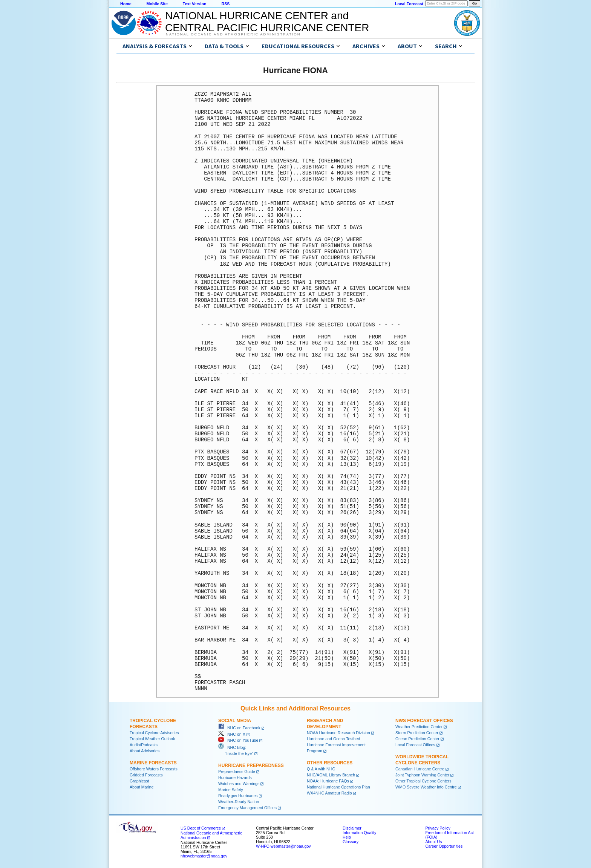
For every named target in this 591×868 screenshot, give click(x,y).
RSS (225, 4)
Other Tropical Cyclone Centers (423, 781)
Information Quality (359, 833)
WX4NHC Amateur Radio (329, 793)
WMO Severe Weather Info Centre (426, 787)
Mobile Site (157, 4)
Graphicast (139, 781)
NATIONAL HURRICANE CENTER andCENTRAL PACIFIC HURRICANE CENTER (267, 22)
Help (347, 837)
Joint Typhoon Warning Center (422, 775)
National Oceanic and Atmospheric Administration (233, 34)
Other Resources (330, 763)
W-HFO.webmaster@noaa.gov (283, 846)
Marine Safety (231, 790)
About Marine (142, 787)
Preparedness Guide (237, 772)
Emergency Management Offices (247, 808)
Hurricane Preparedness (251, 765)
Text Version (195, 4)
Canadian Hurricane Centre (420, 769)
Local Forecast (409, 4)
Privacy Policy (438, 828)
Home (126, 4)
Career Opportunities (444, 846)
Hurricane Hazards (235, 778)
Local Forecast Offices (415, 745)
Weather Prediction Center (419, 727)
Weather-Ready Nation (239, 802)
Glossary (351, 842)
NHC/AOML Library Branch (331, 775)
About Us (433, 842)
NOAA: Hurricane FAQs (328, 781)
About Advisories (145, 751)
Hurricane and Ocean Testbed (333, 739)
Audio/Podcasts (144, 745)
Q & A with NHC (321, 769)
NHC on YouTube (238, 740)
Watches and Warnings (239, 784)
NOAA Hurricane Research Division (338, 733)
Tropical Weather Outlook (152, 739)
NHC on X (232, 734)
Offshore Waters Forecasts (154, 769)
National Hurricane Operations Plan (338, 787)
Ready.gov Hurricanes (238, 796)
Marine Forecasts (153, 763)
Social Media (235, 721)
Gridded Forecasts (146, 775)
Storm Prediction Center (417, 733)
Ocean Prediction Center (417, 739)
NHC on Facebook (239, 728)
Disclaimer (352, 828)
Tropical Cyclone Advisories (154, 733)
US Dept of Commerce (201, 828)
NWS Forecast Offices (424, 721)
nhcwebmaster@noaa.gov (204, 856)
